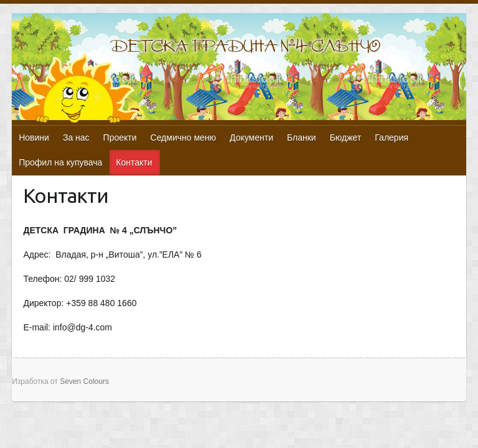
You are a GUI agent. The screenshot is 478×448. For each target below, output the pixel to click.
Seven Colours (84, 381)
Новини (34, 138)
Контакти (134, 162)
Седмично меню (184, 138)
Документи (251, 138)
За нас (76, 138)
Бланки (302, 138)
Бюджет (346, 138)
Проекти (120, 138)
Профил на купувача (60, 162)
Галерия (391, 138)
